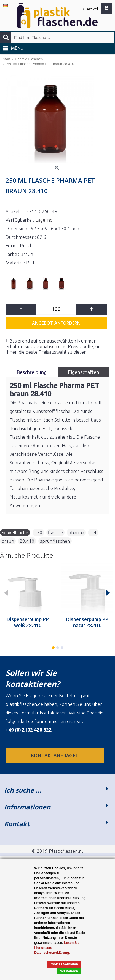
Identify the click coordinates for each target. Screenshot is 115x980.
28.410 (27, 541)
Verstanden (69, 971)
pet (93, 532)
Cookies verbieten (64, 964)
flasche (55, 532)
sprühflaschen (55, 541)
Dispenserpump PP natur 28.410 (87, 622)
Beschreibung (32, 372)
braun (8, 541)
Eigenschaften (84, 372)
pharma (76, 532)
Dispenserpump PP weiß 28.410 (28, 622)
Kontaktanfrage (55, 755)
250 (38, 532)
